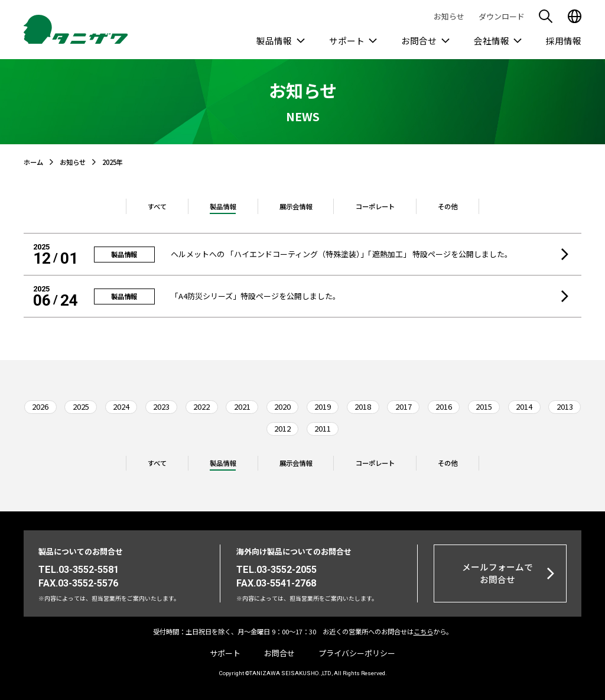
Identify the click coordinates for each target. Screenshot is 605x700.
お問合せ (419, 40)
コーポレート (375, 206)
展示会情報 (296, 206)
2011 (323, 428)
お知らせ (449, 16)
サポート (347, 40)
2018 (363, 406)
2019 (323, 406)
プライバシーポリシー (357, 653)
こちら (423, 631)
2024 (121, 406)
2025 (81, 406)
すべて (157, 206)
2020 (282, 406)
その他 (448, 206)
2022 (201, 406)
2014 (524, 406)
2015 (484, 406)
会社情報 (492, 40)
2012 (282, 428)
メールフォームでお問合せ (497, 573)
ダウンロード (502, 16)
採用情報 (564, 40)
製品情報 (274, 40)
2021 (242, 406)
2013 (565, 406)
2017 (404, 406)
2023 (161, 406)
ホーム (33, 162)
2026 (40, 406)
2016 (444, 406)
